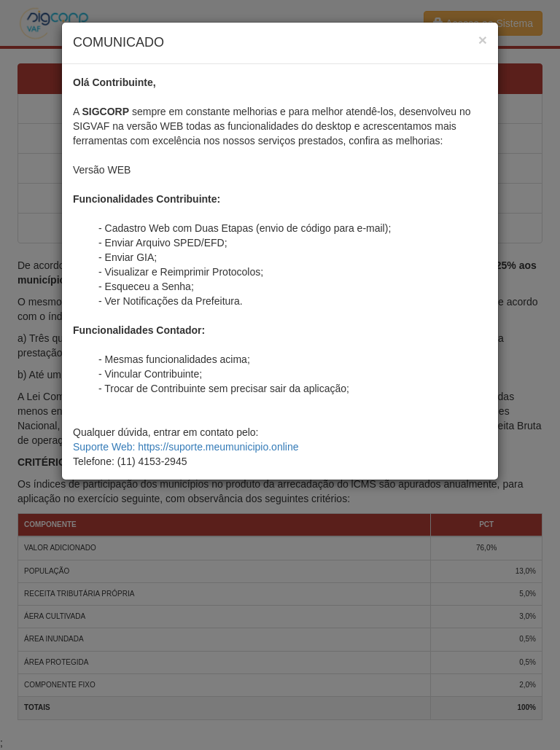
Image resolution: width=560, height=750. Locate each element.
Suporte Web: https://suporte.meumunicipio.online (186, 447)
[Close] (483, 40)
